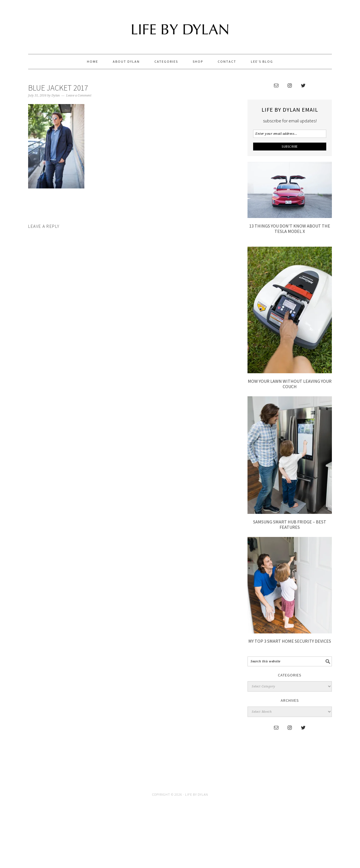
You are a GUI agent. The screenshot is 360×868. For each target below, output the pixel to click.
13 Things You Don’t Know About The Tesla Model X (290, 229)
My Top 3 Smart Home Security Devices (290, 641)
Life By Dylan (180, 24)
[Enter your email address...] (290, 134)
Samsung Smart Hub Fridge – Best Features (290, 524)
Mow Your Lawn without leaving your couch (290, 384)
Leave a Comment (79, 95)
